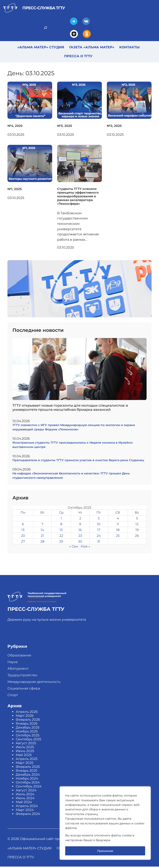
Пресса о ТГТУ (78, 56)
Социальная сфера (24, 690)
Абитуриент (18, 670)
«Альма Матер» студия (41, 47)
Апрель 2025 (27, 760)
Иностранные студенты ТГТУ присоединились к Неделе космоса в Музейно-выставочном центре (73, 446)
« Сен (74, 548)
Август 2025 (26, 745)
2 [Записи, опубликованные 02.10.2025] (80, 520)
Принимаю (105, 851)
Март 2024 (25, 811)
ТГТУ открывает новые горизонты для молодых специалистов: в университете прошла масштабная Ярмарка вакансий (73, 409)
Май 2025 (24, 756)
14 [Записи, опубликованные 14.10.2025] (42, 531)
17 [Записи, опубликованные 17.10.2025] (99, 531)
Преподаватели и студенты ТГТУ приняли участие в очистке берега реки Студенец (78, 462)
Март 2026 (25, 717)
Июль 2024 (25, 796)
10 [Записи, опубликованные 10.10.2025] (99, 526)
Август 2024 (26, 792)
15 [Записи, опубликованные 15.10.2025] (61, 531)
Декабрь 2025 (28, 729)
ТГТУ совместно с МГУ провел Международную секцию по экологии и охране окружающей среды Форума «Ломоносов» (74, 429)
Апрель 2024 (27, 807)
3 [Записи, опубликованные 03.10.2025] (99, 520)
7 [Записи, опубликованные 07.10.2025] (42, 526)
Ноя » (85, 548)
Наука (13, 663)
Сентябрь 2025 (28, 741)
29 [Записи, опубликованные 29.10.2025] (61, 543)
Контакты (129, 47)
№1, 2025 (15, 189)
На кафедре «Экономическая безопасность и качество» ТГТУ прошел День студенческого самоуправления (71, 477)
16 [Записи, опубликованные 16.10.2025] (80, 531)
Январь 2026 (27, 725)
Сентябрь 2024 (29, 788)
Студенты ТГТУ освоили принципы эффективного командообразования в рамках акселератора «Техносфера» (79, 197)
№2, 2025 (114, 126)
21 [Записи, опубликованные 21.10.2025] (42, 537)
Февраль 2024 (28, 815)
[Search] (45, 28)
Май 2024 (24, 803)
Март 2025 (25, 764)
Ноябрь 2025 (27, 733)
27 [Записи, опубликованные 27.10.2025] (23, 543)
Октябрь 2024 (28, 784)
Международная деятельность (34, 683)
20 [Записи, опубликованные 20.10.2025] (23, 537)
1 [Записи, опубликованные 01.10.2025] (61, 520)
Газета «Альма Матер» (92, 47)
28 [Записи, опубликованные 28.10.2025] (42, 543)
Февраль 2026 (28, 721)
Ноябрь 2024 (27, 780)
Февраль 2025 (28, 768)
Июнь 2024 (25, 800)
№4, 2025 (15, 126)
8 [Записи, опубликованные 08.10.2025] (61, 526)
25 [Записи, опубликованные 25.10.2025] (118, 537)
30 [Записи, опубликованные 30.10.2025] (80, 543)
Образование (19, 657)
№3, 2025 (65, 126)
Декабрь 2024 (28, 776)
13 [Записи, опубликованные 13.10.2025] (23, 531)
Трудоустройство (22, 677)
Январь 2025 (26, 772)
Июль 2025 (25, 748)
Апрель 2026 (27, 713)
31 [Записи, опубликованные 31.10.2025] (99, 543)
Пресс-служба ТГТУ (45, 8)
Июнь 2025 (25, 752)
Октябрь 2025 (28, 737)
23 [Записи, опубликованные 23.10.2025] (80, 537)
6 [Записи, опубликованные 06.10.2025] (23, 526)
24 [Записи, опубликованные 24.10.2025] (99, 537)
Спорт (13, 696)
